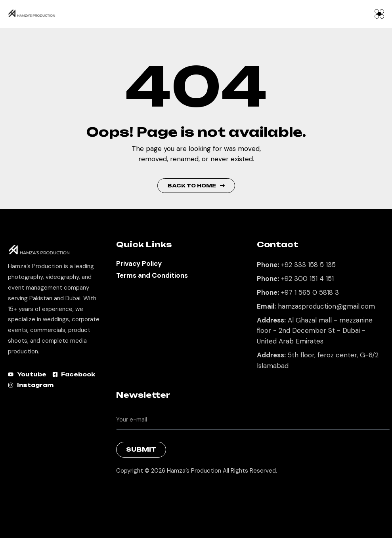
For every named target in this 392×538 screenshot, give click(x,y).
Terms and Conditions (152, 275)
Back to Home (196, 186)
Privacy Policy (139, 263)
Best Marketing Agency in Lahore (122, 491)
